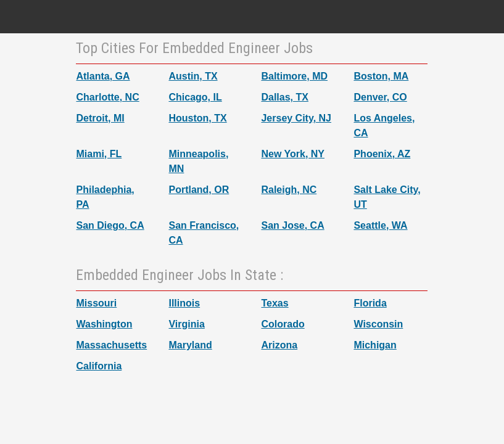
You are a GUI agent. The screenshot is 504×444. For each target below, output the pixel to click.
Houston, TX (197, 118)
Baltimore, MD (294, 76)
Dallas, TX (284, 97)
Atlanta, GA (103, 76)
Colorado (283, 324)
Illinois (184, 303)
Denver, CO (380, 97)
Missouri (96, 303)
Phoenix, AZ (382, 154)
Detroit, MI (100, 118)
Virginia (186, 324)
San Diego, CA (110, 225)
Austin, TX (193, 76)
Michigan (375, 345)
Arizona (279, 345)
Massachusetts (111, 345)
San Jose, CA (292, 225)
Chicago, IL (195, 97)
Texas (275, 303)
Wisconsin (378, 324)
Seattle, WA (380, 225)
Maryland (190, 345)
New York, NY (293, 154)
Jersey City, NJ (296, 118)
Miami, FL (99, 154)
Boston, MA (381, 76)
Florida (370, 303)
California (99, 366)
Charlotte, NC (107, 97)
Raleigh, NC (289, 190)
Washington (104, 324)
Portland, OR (199, 190)
